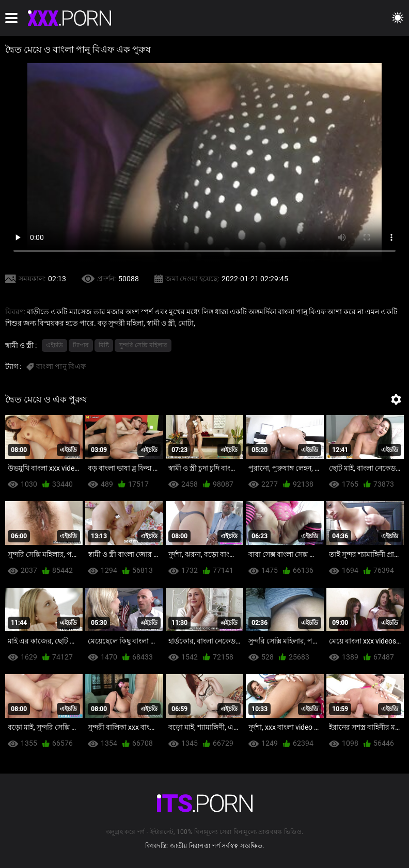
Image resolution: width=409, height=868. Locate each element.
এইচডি (54, 345)
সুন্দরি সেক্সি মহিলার (143, 345)
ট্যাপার (81, 345)
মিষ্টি (104, 345)
